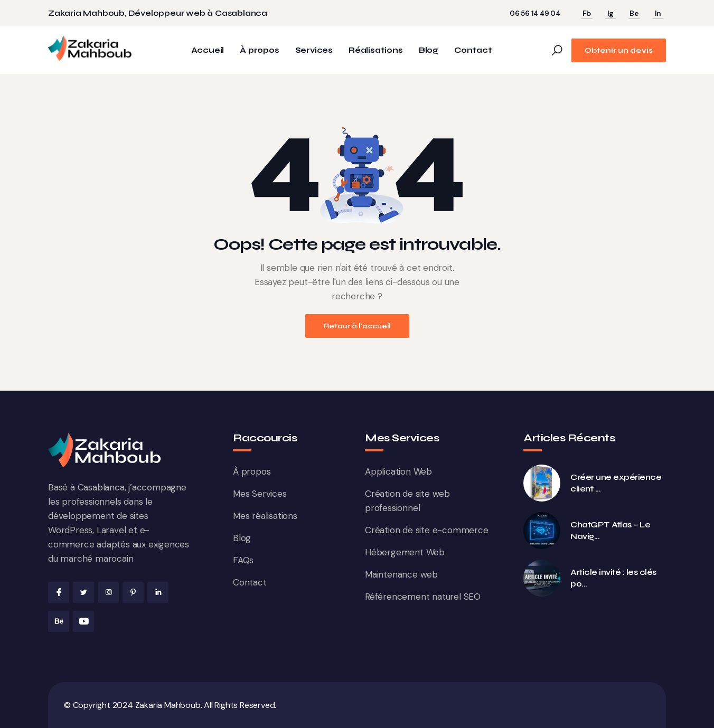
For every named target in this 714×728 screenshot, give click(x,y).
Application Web (398, 471)
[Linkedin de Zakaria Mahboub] (158, 592)
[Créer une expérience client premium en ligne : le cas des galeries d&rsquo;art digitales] (542, 483)
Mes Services (260, 494)
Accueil (208, 50)
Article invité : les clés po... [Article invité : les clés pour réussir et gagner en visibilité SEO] (613, 578)
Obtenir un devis (619, 50)
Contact (473, 50)
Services (314, 50)
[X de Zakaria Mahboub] (83, 592)
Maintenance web (401, 574)
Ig (611, 13)
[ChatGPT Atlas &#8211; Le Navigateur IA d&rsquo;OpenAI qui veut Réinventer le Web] (542, 531)
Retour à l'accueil (357, 326)
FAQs (243, 560)
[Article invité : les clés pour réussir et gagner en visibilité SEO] (542, 578)
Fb (587, 13)
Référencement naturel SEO (423, 597)
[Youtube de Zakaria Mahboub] (83, 621)
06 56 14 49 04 (535, 13)
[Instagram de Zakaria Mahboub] (108, 592)
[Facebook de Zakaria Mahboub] (59, 592)
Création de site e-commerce (427, 530)
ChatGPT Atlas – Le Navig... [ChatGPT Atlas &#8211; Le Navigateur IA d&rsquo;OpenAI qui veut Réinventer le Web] (610, 530)
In (658, 13)
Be (634, 13)
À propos (259, 50)
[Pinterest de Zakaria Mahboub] (133, 592)
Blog (429, 50)
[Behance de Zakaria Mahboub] (59, 621)
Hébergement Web (405, 552)
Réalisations (376, 50)
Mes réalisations (265, 516)
